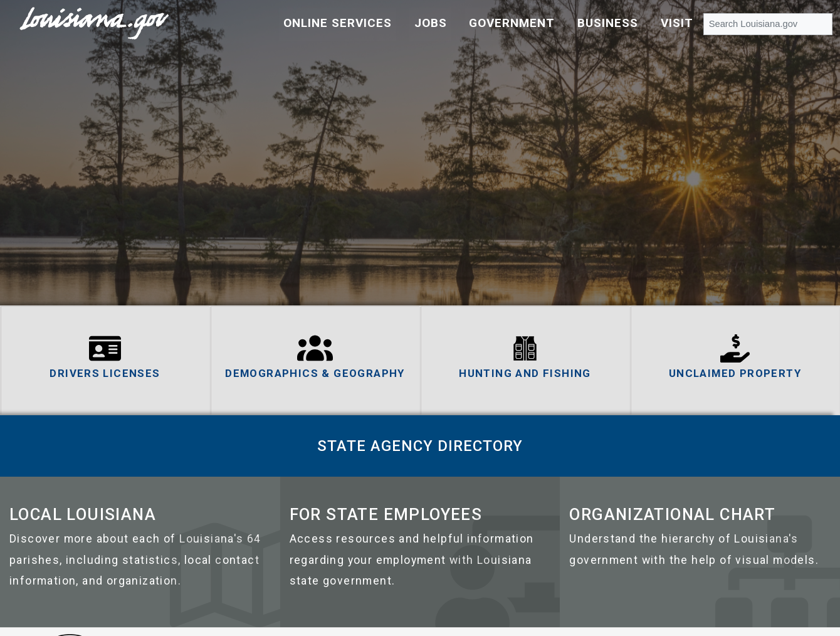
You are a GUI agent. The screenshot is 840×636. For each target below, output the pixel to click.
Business (608, 23)
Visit (677, 23)
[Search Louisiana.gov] (768, 24)
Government (512, 23)
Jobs (431, 23)
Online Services (338, 23)
